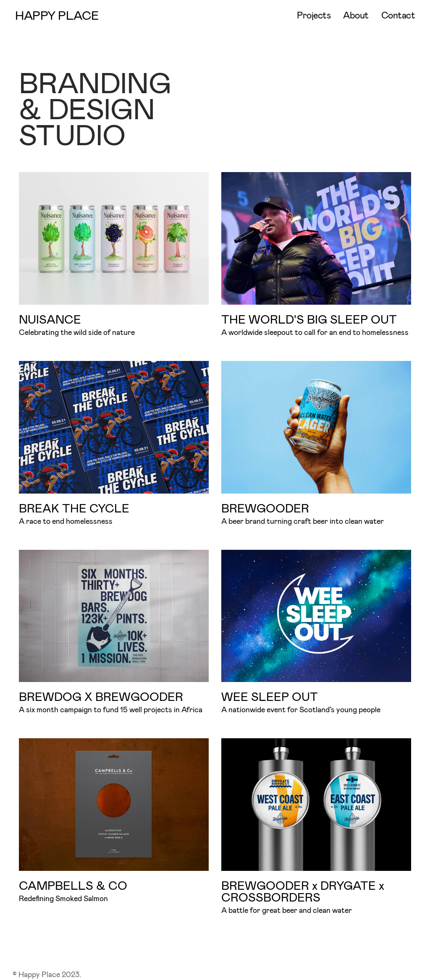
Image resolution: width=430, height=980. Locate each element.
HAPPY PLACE (57, 15)
